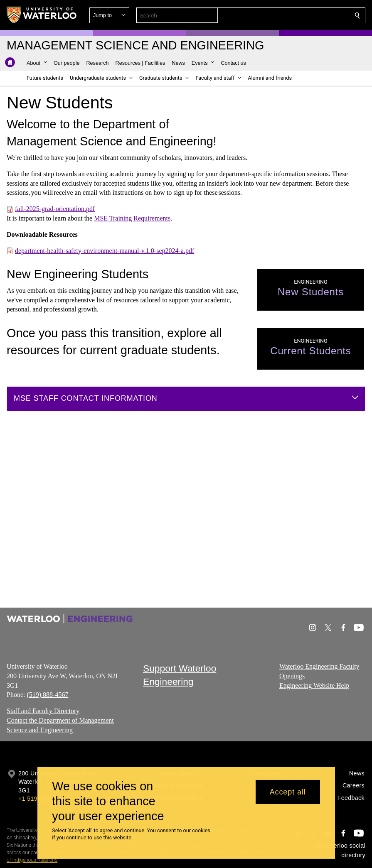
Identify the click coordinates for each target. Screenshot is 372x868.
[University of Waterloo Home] (42, 15)
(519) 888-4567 (47, 695)
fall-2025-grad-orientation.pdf (55, 209)
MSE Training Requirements (132, 218)
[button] (297, 15)
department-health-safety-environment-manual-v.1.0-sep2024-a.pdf (105, 250)
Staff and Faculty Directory (43, 711)
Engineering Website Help (314, 685)
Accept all (288, 792)
